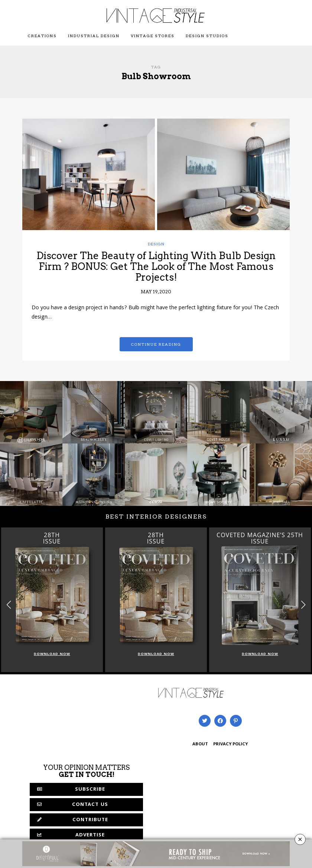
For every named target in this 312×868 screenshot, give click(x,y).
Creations (42, 36)
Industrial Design (94, 36)
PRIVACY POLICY (230, 744)
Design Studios (207, 36)
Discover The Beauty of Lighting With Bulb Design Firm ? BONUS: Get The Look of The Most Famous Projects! (156, 266)
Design (156, 244)
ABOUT (200, 744)
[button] (303, 605)
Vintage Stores (153, 36)
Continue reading (156, 344)
